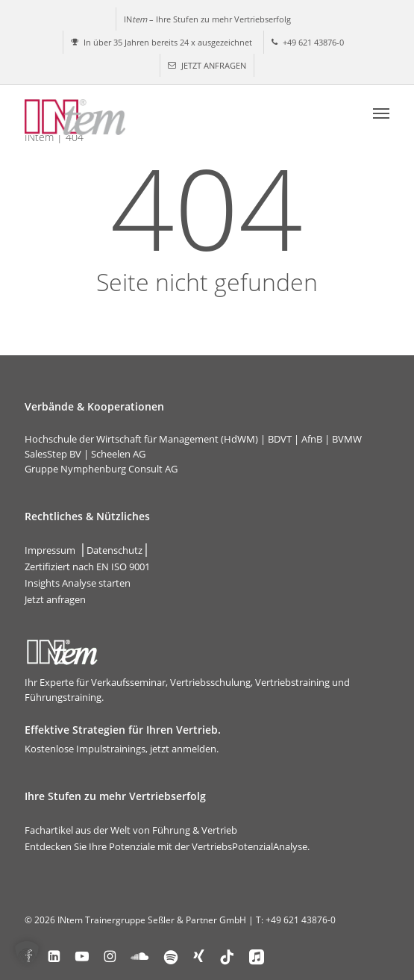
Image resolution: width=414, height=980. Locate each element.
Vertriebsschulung (210, 682)
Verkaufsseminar (128, 682)
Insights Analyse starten (78, 583)
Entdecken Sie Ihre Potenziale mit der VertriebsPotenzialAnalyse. (167, 846)
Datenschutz (115, 550)
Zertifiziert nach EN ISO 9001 (87, 567)
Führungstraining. (64, 697)
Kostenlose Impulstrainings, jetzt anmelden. (122, 749)
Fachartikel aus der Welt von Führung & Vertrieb (131, 830)
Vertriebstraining (292, 682)
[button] (381, 113)
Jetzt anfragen (55, 599)
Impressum (50, 550)
